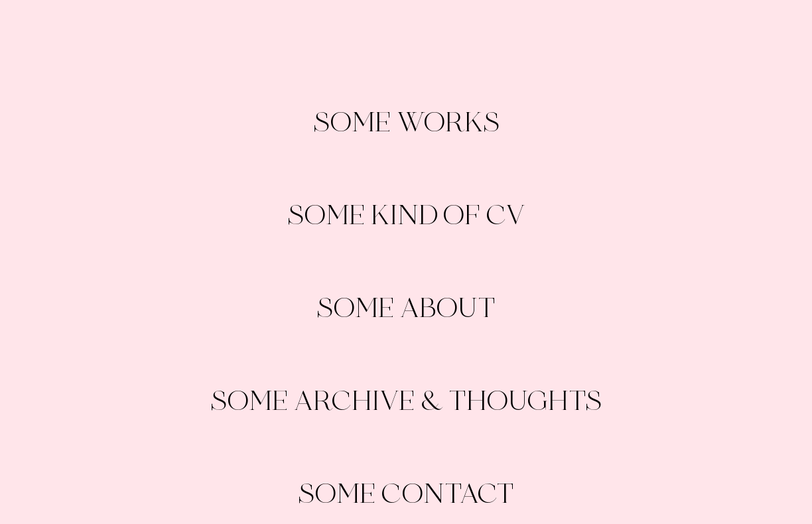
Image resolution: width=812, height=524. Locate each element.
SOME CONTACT (406, 494)
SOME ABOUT (406, 308)
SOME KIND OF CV (406, 215)
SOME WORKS (406, 122)
